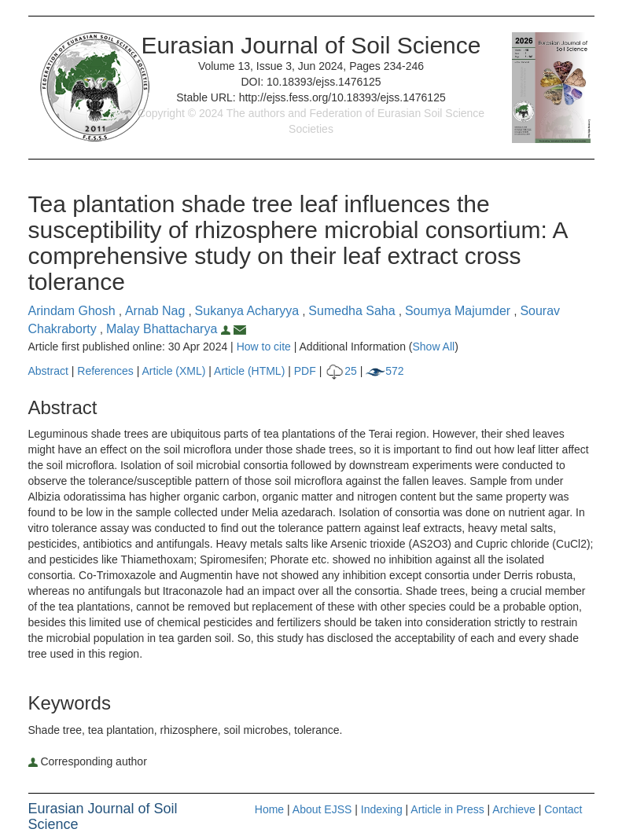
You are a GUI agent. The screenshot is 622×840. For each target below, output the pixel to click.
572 (385, 371)
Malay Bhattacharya (170, 329)
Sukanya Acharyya (249, 311)
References (105, 371)
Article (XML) (176, 371)
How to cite (264, 347)
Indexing (382, 809)
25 (341, 371)
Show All (433, 347)
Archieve (513, 809)
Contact (563, 809)
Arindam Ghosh (74, 311)
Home (269, 809)
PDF (305, 371)
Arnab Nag (157, 311)
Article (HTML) (249, 371)
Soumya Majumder (460, 311)
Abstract (48, 371)
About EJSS (322, 809)
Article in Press (447, 809)
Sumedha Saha (353, 311)
